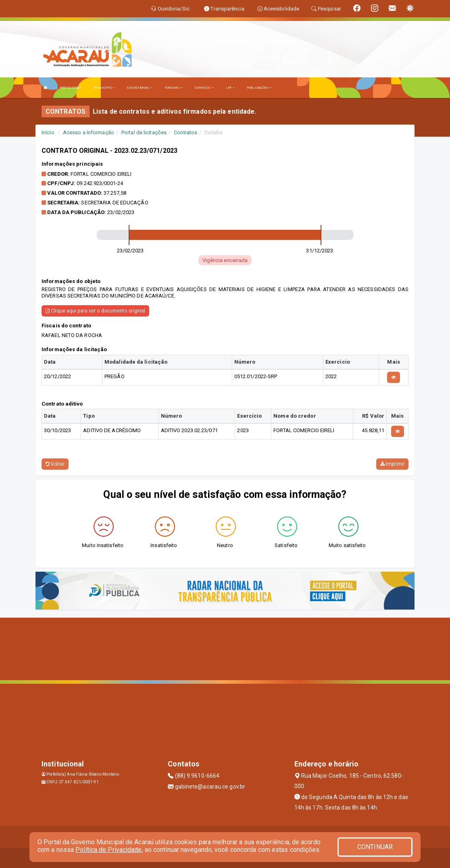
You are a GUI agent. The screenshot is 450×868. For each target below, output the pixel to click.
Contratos (185, 132)
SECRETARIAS (139, 88)
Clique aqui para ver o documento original (95, 311)
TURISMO (173, 88)
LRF (230, 88)
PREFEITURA (71, 88)
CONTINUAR (375, 847)
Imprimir (392, 464)
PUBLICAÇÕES (259, 88)
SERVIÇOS (204, 88)
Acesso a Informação (89, 132)
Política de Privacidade (108, 850)
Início (48, 132)
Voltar (55, 464)
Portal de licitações (144, 132)
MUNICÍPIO (104, 88)
